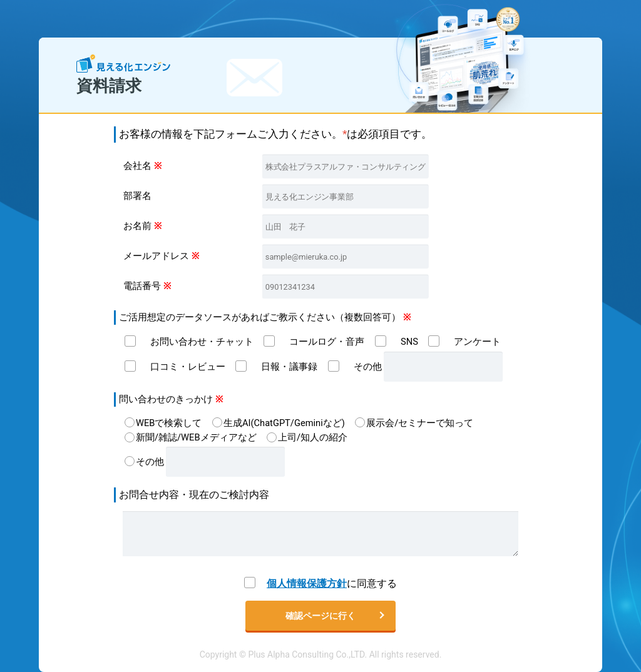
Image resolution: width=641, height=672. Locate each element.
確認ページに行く (320, 616)
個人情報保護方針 (307, 583)
